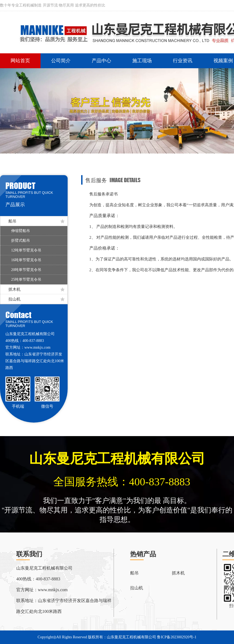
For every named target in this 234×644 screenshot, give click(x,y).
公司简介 (61, 61)
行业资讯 (183, 61)
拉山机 (37, 299)
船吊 (37, 221)
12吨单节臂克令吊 (26, 250)
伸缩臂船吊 (21, 231)
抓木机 (37, 289)
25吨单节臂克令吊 (26, 279)
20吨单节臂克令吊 (26, 270)
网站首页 (20, 61)
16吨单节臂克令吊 (26, 260)
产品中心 (101, 61)
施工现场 (142, 61)
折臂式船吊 (21, 241)
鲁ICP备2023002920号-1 (177, 637)
